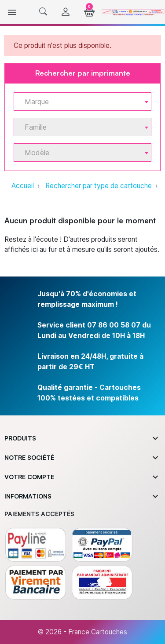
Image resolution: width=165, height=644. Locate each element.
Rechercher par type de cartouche (99, 186)
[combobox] (82, 102)
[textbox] (79, 102)
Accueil (23, 186)
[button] (43, 12)
